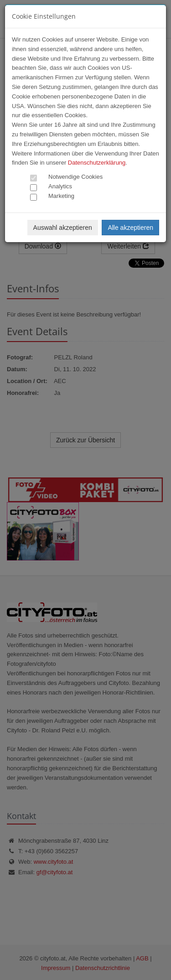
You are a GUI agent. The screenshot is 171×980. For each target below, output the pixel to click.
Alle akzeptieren (130, 228)
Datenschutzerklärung (97, 163)
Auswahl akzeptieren (63, 228)
